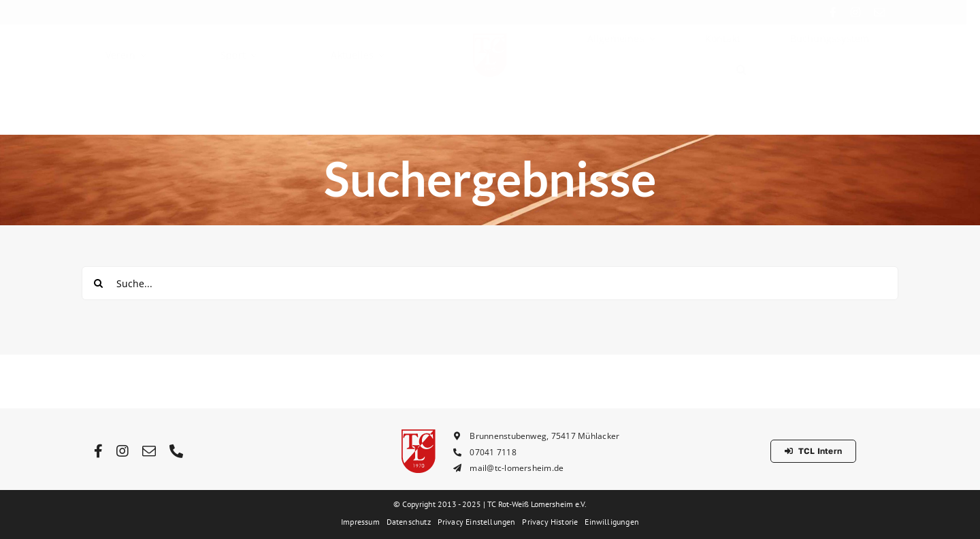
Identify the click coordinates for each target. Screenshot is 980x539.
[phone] (176, 451)
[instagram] (866, 12)
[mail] (890, 12)
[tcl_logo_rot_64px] (490, 50)
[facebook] (845, 12)
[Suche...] (490, 283)
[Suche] (99, 283)
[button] (741, 82)
